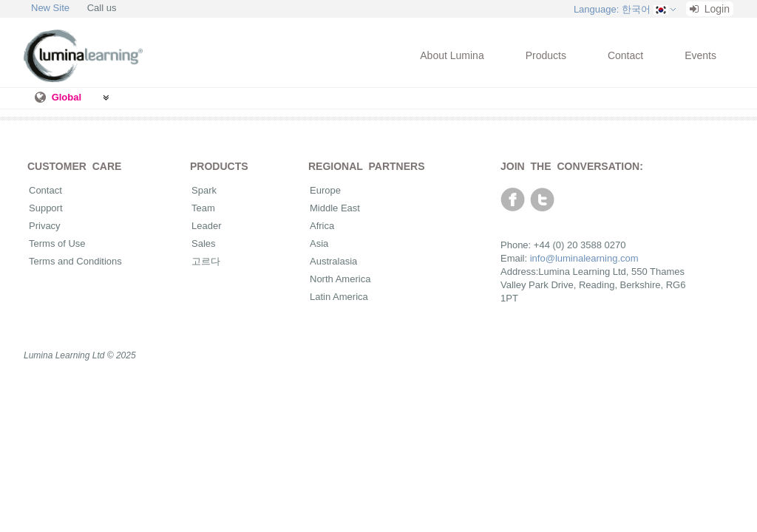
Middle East (335, 208)
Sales (204, 243)
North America (340, 279)
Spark (204, 190)
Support (46, 208)
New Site (50, 8)
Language (612, 9)
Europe (325, 190)
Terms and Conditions (75, 261)
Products (546, 55)
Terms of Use (57, 243)
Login (710, 9)
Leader (206, 226)
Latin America (339, 297)
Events (700, 55)
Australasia (333, 261)
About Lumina (452, 55)
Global (67, 97)
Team (203, 208)
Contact (625, 55)
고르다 (206, 261)
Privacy (45, 226)
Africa (322, 226)
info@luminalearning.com (584, 258)
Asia (319, 243)
